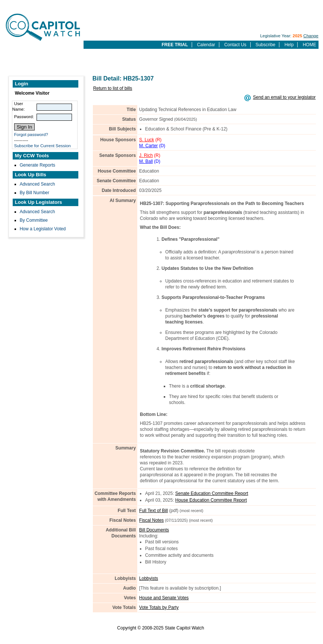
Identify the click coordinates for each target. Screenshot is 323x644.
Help (289, 45)
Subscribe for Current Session (43, 146)
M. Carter (148, 146)
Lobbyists (149, 578)
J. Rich (146, 155)
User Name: (19, 106)
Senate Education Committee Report (212, 493)
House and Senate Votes (164, 598)
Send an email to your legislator (284, 97)
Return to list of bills (113, 88)
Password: (24, 117)
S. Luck (147, 140)
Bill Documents (154, 530)
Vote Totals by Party (159, 607)
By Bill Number (35, 193)
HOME (310, 45)
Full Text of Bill (153, 511)
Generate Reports (37, 165)
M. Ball (146, 161)
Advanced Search (37, 184)
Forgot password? (31, 135)
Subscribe (265, 45)
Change (311, 36)
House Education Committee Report (211, 500)
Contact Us (235, 45)
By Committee (34, 220)
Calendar (206, 45)
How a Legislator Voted (43, 229)
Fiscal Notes (151, 520)
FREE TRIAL (175, 45)
